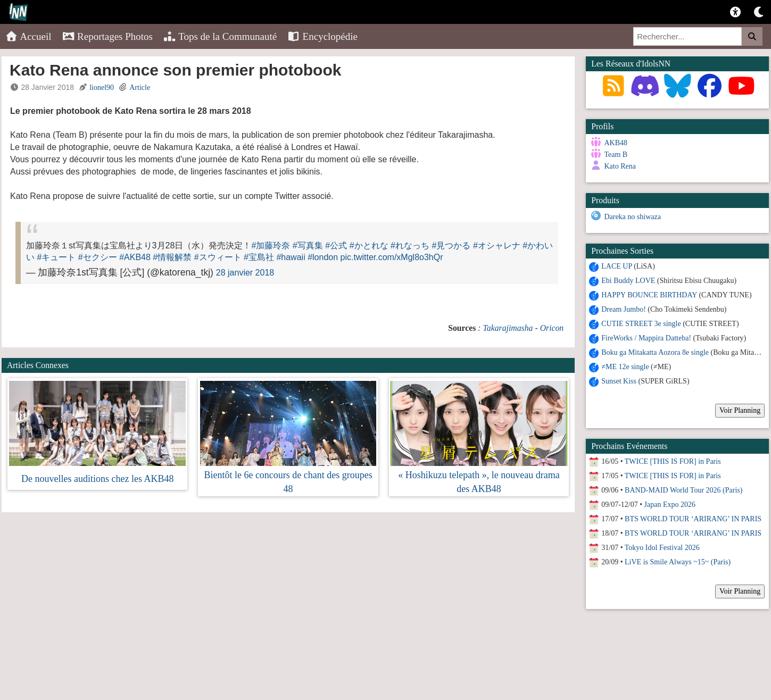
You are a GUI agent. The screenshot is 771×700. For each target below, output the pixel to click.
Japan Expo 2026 (670, 504)
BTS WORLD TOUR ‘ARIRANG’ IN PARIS (693, 518)
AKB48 (616, 143)
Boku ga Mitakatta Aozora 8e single (655, 352)
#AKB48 (135, 257)
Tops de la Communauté (220, 36)
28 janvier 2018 (245, 273)
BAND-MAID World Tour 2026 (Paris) (683, 490)
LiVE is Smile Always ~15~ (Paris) (678, 561)
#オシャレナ (497, 245)
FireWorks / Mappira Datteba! (646, 337)
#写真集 (308, 245)
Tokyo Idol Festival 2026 (662, 547)
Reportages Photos (107, 36)
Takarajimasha (508, 328)
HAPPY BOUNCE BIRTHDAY (649, 294)
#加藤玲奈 (271, 245)
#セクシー (98, 257)
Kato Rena (620, 166)
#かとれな (369, 245)
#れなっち (410, 245)
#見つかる (451, 245)
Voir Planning (740, 410)
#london (323, 257)
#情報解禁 (172, 257)
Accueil (28, 36)
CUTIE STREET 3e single (641, 323)
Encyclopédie (322, 36)
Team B (616, 155)
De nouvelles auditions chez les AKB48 (97, 479)
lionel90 (102, 87)
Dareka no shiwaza (632, 217)
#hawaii (291, 257)
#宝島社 (259, 257)
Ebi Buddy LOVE (628, 280)
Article (140, 87)
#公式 (336, 245)
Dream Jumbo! (624, 309)
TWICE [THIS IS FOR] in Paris (673, 461)
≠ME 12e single (625, 366)
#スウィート (218, 257)
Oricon (552, 328)
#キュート (56, 257)
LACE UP (616, 266)
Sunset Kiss (619, 381)
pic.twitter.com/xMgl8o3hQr (392, 257)
